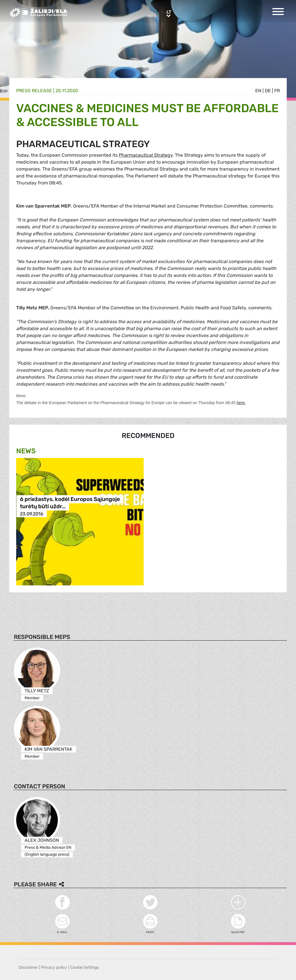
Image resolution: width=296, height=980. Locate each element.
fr (277, 91)
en (258, 91)
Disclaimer (28, 967)
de (268, 91)
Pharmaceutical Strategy (146, 155)
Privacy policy (54, 967)
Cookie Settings (85, 967)
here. (241, 403)
